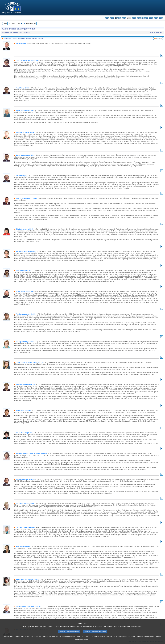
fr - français (125, 18)
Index (5, 24)
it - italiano (133, 18)
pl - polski (147, 18)
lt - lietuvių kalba (138, 18)
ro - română (152, 18)
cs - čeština (111, 18)
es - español (108, 18)
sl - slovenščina (157, 18)
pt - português (150, 18)
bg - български (106, 18)
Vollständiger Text (31, 24)
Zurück (13, 24)
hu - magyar (140, 18)
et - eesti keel (118, 18)
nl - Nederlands (145, 18)
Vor (19, 24)
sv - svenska (162, 18)
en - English (123, 18)
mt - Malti (143, 18)
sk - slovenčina (155, 18)
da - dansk (113, 18)
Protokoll (159, 39)
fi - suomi (160, 18)
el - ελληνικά (120, 18)
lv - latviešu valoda (135, 18)
